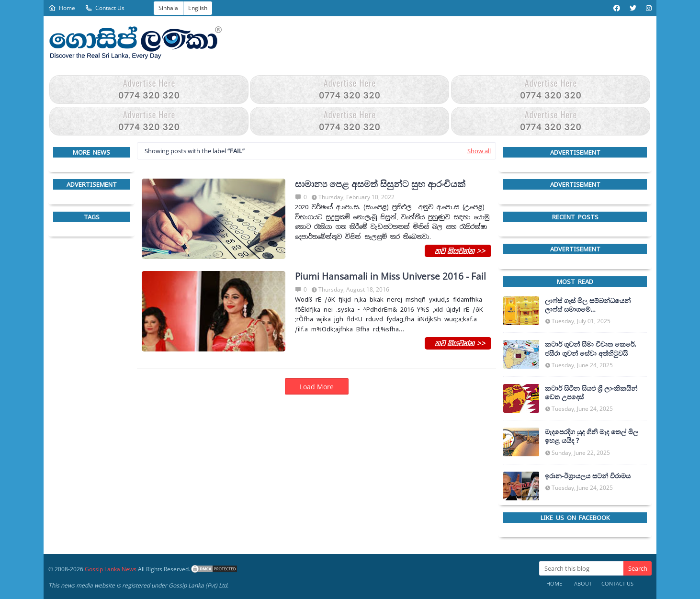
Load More (317, 387)
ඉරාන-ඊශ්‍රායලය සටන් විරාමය (588, 476)
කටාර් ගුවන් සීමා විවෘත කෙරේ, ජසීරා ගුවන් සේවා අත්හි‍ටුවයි (591, 349)
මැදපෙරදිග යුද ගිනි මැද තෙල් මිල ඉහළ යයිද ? (592, 436)
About (583, 583)
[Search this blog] (581, 568)
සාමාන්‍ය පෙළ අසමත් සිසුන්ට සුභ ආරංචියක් (380, 184)
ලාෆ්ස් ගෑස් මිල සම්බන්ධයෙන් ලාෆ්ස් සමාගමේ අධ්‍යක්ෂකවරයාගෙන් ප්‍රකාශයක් (591, 305)
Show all (479, 151)
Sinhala (168, 8)
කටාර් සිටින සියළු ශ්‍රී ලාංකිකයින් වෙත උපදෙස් (591, 393)
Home (62, 8)
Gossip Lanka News (111, 569)
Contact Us (105, 8)
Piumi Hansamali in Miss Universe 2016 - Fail (390, 277)
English (198, 8)
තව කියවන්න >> (458, 250)
